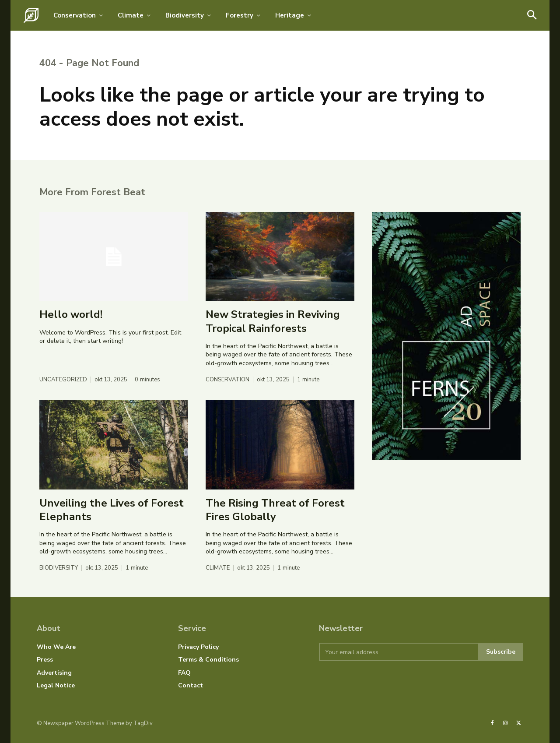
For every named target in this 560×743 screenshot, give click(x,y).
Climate (218, 568)
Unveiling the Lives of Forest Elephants (112, 509)
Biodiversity (59, 568)
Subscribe (501, 652)
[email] (399, 652)
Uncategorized (63, 380)
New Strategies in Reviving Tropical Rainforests (273, 321)
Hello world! (71, 314)
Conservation (227, 380)
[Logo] (31, 15)
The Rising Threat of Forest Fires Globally (275, 509)
